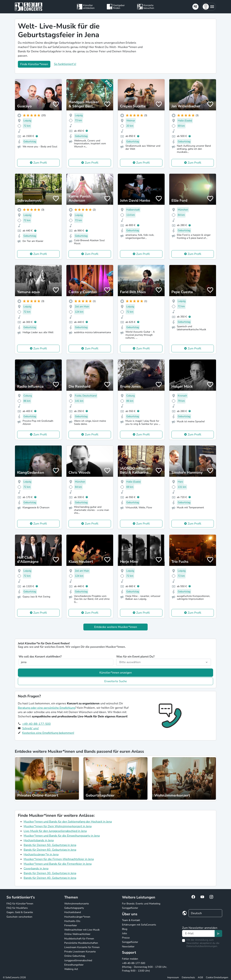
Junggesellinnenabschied (78, 960)
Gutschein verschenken (19, 917)
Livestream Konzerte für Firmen (82, 947)
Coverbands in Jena (36, 869)
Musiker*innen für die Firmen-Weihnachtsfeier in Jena (59, 859)
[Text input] (198, 933)
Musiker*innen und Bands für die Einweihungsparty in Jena (62, 836)
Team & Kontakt (131, 920)
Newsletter (128, 947)
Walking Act (71, 969)
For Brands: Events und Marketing (141, 904)
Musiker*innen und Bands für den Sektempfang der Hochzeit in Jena (68, 822)
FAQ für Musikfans (17, 908)
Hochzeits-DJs (72, 921)
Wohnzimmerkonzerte (77, 904)
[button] (209, 7)
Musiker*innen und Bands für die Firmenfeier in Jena (58, 864)
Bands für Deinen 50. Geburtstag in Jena (50, 845)
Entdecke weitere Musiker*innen (116, 627)
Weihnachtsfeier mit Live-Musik (82, 930)
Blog (125, 929)
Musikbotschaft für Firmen (79, 939)
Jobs (125, 933)
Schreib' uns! (30, 728)
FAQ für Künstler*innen (20, 904)
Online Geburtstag (75, 956)
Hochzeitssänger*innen (77, 917)
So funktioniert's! (65, 64)
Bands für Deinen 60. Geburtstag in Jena (50, 850)
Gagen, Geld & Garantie (20, 912)
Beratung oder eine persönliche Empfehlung (47, 708)
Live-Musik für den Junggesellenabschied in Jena (55, 831)
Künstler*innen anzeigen (116, 673)
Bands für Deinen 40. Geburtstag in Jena (50, 878)
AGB (200, 977)
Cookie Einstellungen (217, 977)
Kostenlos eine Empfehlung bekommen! (48, 733)
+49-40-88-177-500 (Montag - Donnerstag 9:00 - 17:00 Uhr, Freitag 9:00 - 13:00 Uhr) (144, 967)
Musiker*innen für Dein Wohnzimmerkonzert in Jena (58, 826)
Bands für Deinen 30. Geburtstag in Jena (50, 873)
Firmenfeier (71, 925)
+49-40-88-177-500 (36, 724)
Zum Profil (40, 163)
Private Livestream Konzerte (80, 952)
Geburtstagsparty (74, 908)
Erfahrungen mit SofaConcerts (139, 925)
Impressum (173, 977)
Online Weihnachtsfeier (77, 934)
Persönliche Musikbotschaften (81, 943)
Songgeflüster (130, 908)
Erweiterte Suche (116, 681)
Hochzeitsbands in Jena (39, 840)
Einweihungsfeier (74, 965)
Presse (126, 938)
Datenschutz (188, 977)
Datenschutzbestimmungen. (202, 946)
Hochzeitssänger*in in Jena (41, 854)
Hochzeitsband (73, 912)
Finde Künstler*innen (34, 64)
